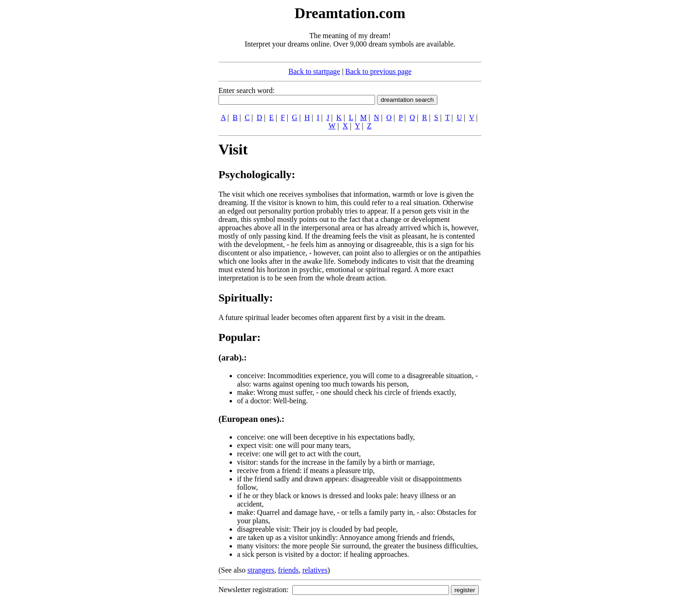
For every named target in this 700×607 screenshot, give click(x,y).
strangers (261, 570)
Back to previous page (379, 71)
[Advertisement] (162, 143)
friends (288, 570)
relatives (315, 570)
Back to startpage (314, 71)
